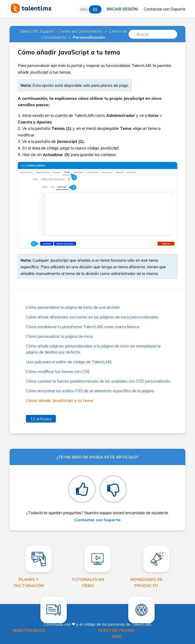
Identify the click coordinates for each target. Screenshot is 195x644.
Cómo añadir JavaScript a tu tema (60, 400)
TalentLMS (142, 624)
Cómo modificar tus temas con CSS (58, 371)
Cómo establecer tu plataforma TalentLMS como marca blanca (83, 327)
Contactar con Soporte (165, 9)
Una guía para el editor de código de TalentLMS (69, 362)
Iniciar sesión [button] (122, 9)
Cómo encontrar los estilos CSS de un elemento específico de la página (90, 391)
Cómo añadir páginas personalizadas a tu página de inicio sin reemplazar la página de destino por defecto (93, 349)
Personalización (89, 37)
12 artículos (41, 419)
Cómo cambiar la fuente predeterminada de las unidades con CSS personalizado (98, 381)
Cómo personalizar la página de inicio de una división (73, 307)
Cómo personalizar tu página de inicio (59, 336)
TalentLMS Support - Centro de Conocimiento (61, 31)
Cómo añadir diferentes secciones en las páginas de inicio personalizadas (92, 317)
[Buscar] (153, 34)
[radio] (82, 489)
